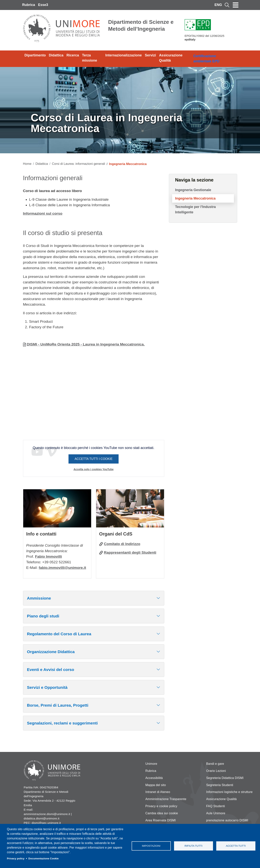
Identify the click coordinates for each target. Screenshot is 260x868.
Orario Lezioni (216, 771)
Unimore (151, 764)
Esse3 (43, 5)
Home (27, 164)
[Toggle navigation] (236, 5)
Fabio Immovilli (49, 557)
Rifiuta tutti (194, 846)
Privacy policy (16, 859)
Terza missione (90, 58)
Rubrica (29, 5)
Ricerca (73, 55)
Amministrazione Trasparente (166, 799)
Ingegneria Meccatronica (195, 198)
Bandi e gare (215, 764)
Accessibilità (154, 778)
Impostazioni (151, 846)
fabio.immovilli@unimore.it (62, 568)
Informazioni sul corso (43, 213)
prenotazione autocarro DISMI (227, 820)
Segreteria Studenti (220, 785)
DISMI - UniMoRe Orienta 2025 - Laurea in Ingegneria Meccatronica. (86, 344)
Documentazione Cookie (44, 859)
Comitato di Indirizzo (122, 544)
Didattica (56, 55)
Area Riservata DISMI (161, 820)
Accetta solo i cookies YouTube (94, 469)
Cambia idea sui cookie (162, 813)
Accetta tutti (236, 846)
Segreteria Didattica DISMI (225, 778)
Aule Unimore (216, 813)
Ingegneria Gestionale (193, 190)
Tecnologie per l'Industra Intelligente (196, 210)
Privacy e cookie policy (161, 806)
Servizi (150, 55)
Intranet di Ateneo (158, 792)
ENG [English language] (218, 5)
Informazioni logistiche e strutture (229, 792)
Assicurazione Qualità (171, 58)
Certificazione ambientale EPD (206, 59)
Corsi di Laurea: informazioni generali (78, 164)
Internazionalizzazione (124, 55)
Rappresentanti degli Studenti (130, 552)
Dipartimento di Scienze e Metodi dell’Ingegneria (141, 25)
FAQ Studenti (216, 806)
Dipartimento (35, 55)
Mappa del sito (156, 785)
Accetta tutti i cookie (94, 459)
